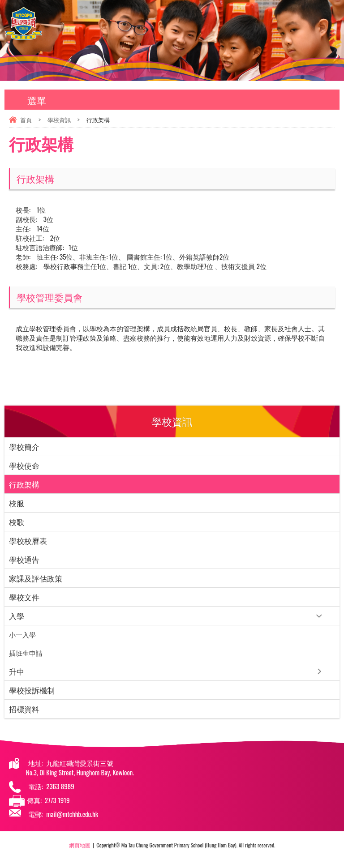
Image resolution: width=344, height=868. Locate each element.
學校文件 (24, 597)
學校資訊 (59, 120)
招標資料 (24, 709)
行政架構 (24, 484)
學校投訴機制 (32, 690)
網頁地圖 (80, 845)
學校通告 (24, 559)
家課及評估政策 (36, 578)
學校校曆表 (28, 541)
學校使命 (24, 465)
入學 (17, 616)
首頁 (26, 120)
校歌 (17, 522)
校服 (17, 503)
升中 (17, 671)
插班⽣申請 (26, 653)
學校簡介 (24, 447)
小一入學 (22, 634)
